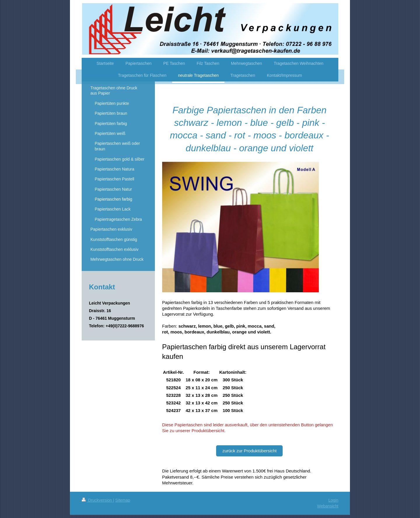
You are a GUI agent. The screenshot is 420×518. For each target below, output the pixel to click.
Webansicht (328, 506)
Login (333, 500)
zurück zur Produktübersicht (249, 451)
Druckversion (97, 500)
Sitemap (123, 500)
